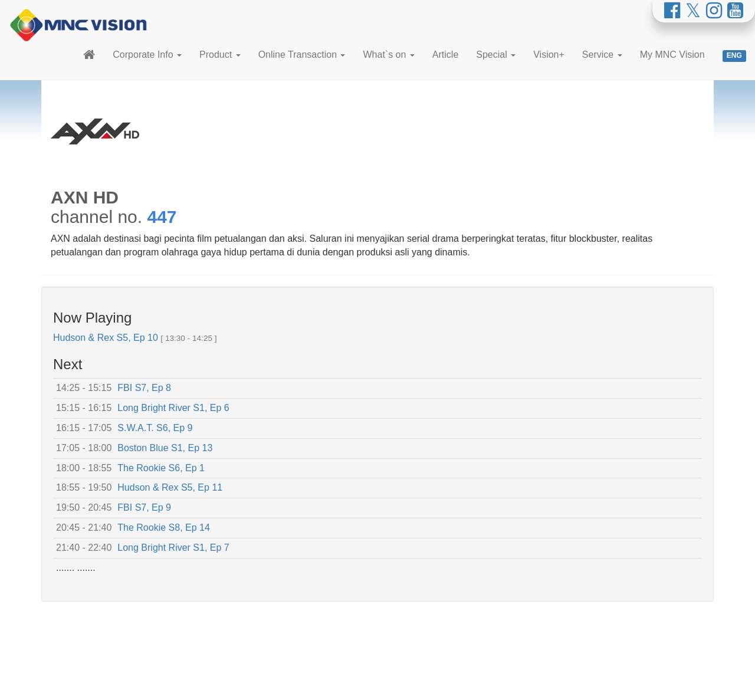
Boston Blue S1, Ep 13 (165, 448)
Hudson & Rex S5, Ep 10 (106, 338)
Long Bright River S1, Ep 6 (173, 408)
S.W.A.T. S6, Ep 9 (155, 428)
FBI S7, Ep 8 (144, 388)
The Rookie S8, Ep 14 (164, 528)
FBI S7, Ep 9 (144, 507)
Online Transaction (302, 55)
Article (445, 55)
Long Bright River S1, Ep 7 (173, 548)
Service (602, 55)
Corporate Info (147, 55)
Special (496, 55)
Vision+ (549, 55)
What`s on (388, 55)
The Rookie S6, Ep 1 (161, 468)
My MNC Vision (672, 55)
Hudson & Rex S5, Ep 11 (170, 487)
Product (220, 55)
